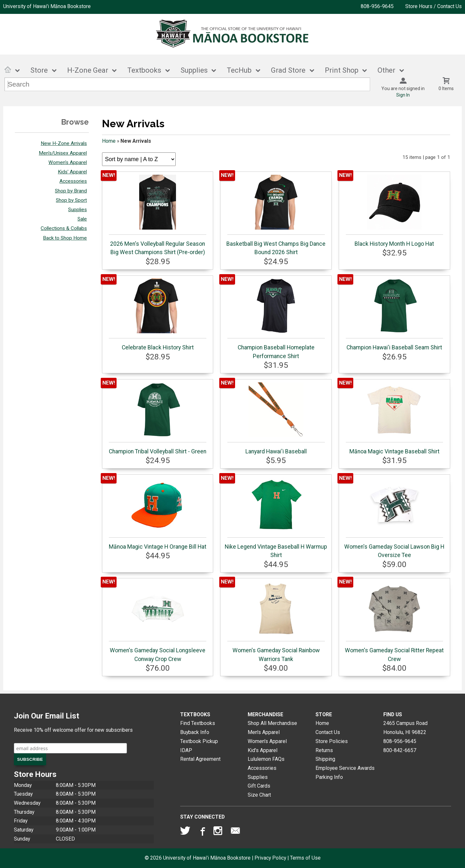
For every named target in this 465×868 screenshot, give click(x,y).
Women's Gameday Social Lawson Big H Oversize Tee (394, 518)
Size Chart (259, 795)
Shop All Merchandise (272, 723)
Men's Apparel (264, 732)
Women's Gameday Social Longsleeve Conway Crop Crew (157, 622)
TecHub (239, 70)
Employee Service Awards (345, 768)
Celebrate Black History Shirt (157, 315)
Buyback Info (195, 732)
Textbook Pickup (199, 741)
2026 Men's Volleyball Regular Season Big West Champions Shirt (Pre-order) (157, 215)
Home (109, 141)
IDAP (186, 750)
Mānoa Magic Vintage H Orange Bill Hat (158, 514)
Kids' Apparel (72, 172)
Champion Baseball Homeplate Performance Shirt (276, 319)
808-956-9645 (377, 6)
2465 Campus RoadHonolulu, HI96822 (405, 728)
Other (386, 70)
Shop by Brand (71, 191)
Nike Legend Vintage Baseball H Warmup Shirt (276, 518)
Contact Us (328, 732)
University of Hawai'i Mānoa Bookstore (47, 6)
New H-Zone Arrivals (64, 143)
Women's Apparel (68, 162)
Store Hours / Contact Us (434, 6)
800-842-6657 (400, 750)
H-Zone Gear (88, 70)
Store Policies (332, 741)
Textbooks (144, 70)
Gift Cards (259, 786)
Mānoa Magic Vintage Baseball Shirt (394, 418)
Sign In (403, 95)
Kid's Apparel (263, 750)
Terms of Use (305, 858)
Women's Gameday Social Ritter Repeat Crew (394, 622)
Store (39, 70)
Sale (82, 219)
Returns (324, 750)
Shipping (325, 759)
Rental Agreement (200, 759)
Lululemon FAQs (266, 759)
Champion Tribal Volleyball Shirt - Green (158, 418)
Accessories (73, 181)
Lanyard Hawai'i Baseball (276, 418)
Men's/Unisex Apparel (63, 153)
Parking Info (329, 777)
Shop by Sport (71, 200)
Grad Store (288, 70)
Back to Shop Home (65, 238)
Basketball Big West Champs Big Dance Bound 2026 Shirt (276, 215)
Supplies (194, 70)
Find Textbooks (198, 723)
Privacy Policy (270, 858)
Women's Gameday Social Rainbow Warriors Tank (276, 622)
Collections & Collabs (64, 228)
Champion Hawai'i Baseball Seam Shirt (394, 315)
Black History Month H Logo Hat (394, 211)
